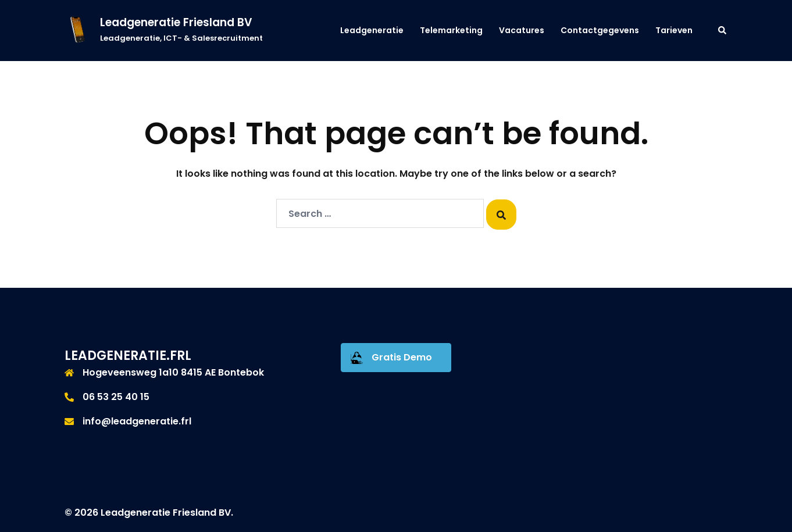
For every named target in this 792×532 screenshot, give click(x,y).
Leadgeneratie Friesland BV (176, 22)
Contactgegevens (600, 30)
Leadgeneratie (372, 30)
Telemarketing (451, 30)
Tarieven (674, 30)
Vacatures (522, 30)
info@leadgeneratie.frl (137, 421)
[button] (723, 30)
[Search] (501, 215)
